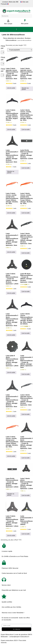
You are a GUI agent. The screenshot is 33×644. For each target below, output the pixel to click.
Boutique (28, 38)
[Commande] (20, 50)
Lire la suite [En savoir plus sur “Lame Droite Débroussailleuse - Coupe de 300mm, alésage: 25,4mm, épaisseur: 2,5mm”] (26, 168)
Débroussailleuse (11, 40)
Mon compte (8, 24)
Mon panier (25, 24)
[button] (16, 29)
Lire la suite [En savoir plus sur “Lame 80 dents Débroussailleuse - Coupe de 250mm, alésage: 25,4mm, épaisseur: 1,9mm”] (26, 291)
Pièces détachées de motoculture (14, 38)
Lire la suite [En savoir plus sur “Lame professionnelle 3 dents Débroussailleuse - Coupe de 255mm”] (26, 534)
